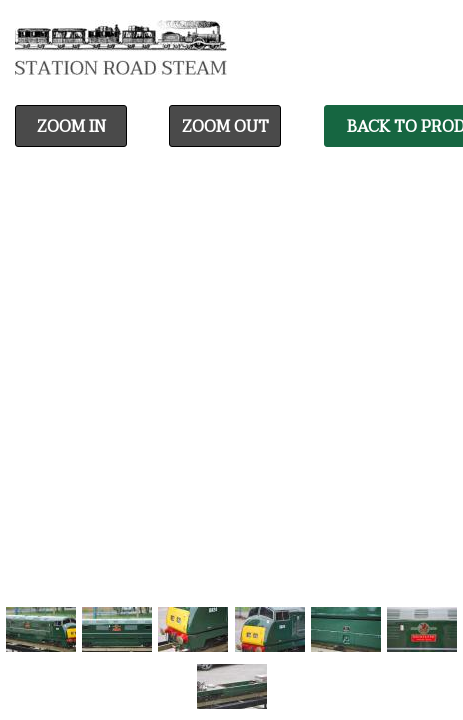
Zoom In (71, 127)
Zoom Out (225, 127)
